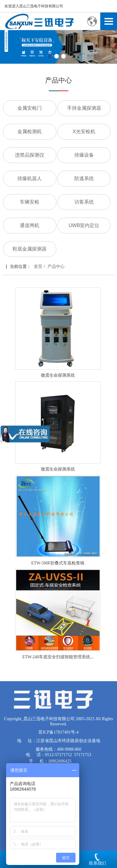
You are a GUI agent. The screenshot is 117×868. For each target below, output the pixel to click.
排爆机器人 (30, 178)
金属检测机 (30, 132)
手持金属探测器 (84, 108)
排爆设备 (84, 155)
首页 (38, 267)
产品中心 (56, 267)
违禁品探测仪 (30, 155)
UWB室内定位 (84, 225)
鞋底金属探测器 (30, 249)
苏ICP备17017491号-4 (58, 732)
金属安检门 (30, 108)
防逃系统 (84, 178)
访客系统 (84, 202)
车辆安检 (30, 202)
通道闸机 (30, 225)
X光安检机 (84, 132)
